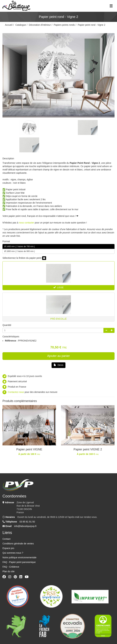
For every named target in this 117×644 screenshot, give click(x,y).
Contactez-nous (16, 392)
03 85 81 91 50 (27, 522)
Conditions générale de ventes (18, 544)
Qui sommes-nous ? (13, 553)
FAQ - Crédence (11, 567)
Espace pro (8, 548)
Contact (6, 539)
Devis (59, 365)
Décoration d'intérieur (40, 25)
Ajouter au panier (58, 356)
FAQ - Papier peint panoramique (19, 562)
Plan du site (9, 571)
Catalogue (21, 25)
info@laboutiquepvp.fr (25, 526)
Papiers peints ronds (64, 25)
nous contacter (26, 223)
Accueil (9, 25)
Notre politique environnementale (19, 557)
